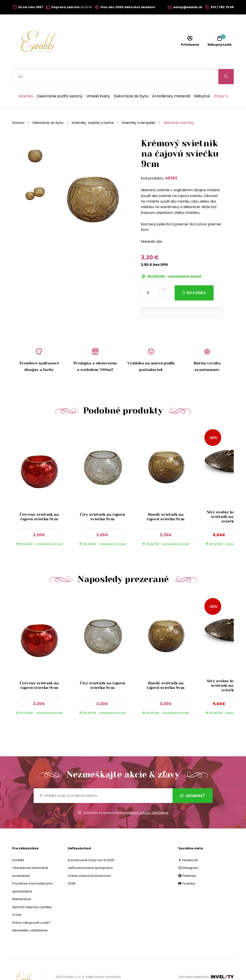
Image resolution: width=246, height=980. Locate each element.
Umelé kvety (98, 81)
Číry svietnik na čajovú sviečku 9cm (102, 502)
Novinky (26, 81)
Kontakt (18, 845)
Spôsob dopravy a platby (32, 892)
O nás (17, 900)
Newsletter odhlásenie (30, 915)
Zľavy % (221, 81)
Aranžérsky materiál (171, 81)
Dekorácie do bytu (131, 81)
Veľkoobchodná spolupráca (90, 853)
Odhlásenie (160, 798)
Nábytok (202, 81)
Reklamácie (22, 884)
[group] (44, 473)
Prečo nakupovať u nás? (31, 907)
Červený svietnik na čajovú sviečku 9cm (39, 502)
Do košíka (196, 278)
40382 (171, 163)
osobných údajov (137, 798)
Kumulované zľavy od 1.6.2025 (91, 845)
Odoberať (193, 781)
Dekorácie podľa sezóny (60, 81)
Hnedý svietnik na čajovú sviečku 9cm (166, 502)
